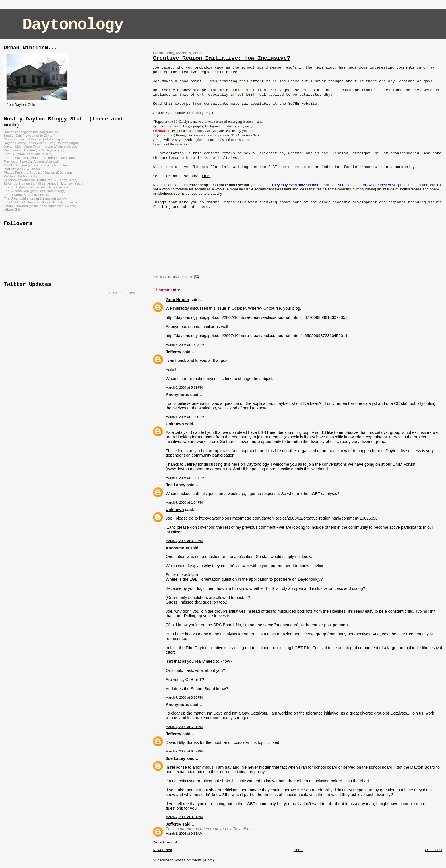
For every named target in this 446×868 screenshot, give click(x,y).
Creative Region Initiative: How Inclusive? (221, 58)
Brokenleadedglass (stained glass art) (32, 132)
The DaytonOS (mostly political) (27, 195)
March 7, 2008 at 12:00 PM (185, 417)
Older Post (434, 850)
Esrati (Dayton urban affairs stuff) (28, 154)
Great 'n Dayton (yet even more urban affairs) (37, 165)
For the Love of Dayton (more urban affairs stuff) (39, 158)
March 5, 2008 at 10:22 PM (185, 345)
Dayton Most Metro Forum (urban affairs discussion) (42, 146)
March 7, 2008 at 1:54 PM (184, 502)
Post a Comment (165, 842)
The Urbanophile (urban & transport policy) (35, 198)
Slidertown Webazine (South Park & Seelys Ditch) (40, 180)
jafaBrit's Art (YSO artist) (22, 169)
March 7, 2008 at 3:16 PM (184, 697)
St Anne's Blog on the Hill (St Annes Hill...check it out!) (44, 183)
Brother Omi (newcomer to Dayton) (30, 135)
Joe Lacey (175, 485)
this (206, 176)
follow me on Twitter (124, 293)
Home (299, 850)
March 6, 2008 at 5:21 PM (184, 387)
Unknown (175, 424)
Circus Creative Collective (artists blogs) (33, 139)
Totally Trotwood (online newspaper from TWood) (40, 206)
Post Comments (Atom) (195, 860)
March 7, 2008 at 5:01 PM (184, 727)
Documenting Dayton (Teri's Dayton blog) (34, 150)
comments (405, 68)
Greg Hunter (177, 300)
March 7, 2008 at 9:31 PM (184, 817)
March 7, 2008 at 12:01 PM (185, 478)
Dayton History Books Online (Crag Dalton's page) (41, 143)
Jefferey (173, 352)
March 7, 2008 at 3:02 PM (184, 541)
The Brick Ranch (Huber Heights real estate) (37, 187)
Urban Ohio (12, 209)
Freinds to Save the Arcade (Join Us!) (31, 161)
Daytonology (73, 25)
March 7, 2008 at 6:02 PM (184, 751)
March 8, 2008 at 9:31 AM (184, 834)
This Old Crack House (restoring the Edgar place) (40, 202)
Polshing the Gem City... (21, 176)
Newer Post (162, 850)
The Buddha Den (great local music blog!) (34, 191)
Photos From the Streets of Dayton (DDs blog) (38, 172)
